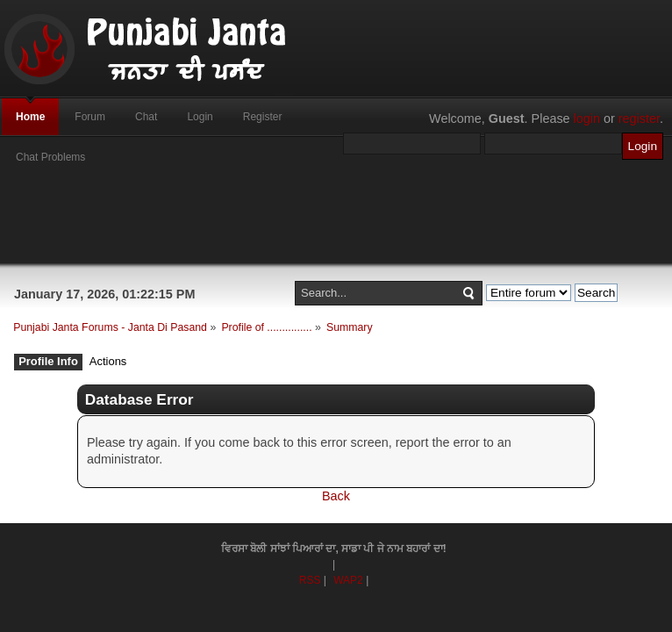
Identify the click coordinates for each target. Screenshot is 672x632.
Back (336, 496)
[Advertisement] (336, 224)
